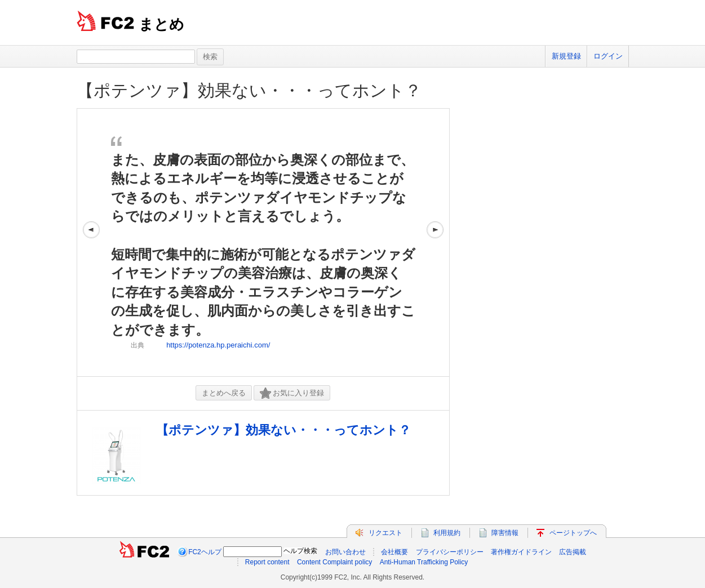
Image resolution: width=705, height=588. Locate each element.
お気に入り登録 (292, 393)
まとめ (161, 24)
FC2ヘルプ (205, 552)
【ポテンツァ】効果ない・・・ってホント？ (249, 90)
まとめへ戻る (224, 393)
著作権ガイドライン (521, 552)
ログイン (608, 56)
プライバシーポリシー (450, 552)
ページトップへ (573, 533)
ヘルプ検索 (300, 551)
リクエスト (385, 533)
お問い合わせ (345, 552)
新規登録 (566, 56)
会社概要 (394, 552)
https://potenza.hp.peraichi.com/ (218, 345)
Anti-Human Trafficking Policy (424, 562)
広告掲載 (573, 552)
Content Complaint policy (334, 562)
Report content (267, 562)
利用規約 (447, 533)
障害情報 (505, 533)
